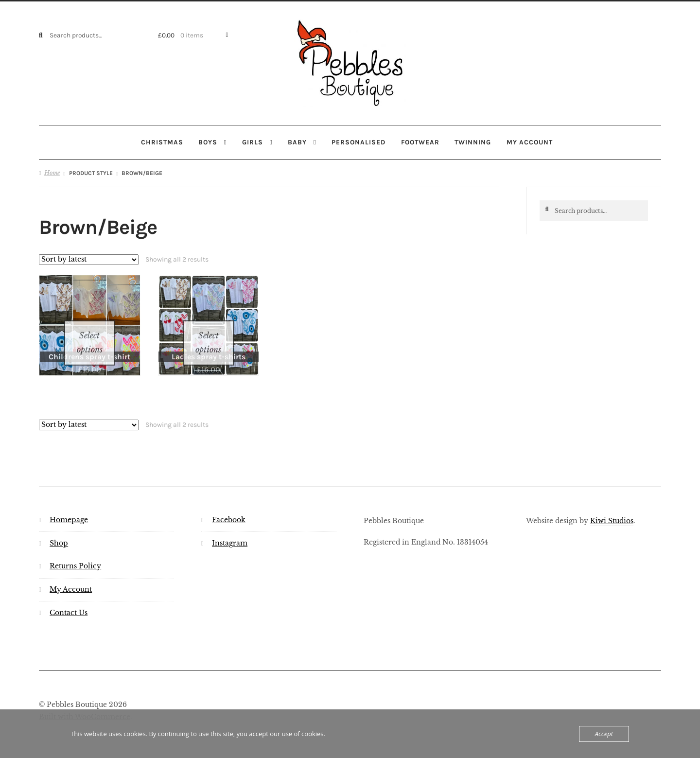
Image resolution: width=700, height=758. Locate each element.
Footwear (420, 142)
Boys (208, 142)
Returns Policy (75, 555)
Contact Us (69, 601)
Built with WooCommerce (85, 705)
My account (530, 142)
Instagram (230, 531)
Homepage (69, 508)
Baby (297, 142)
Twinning (473, 142)
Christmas (162, 142)
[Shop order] (89, 259)
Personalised (359, 142)
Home (52, 173)
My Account (71, 578)
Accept (604, 734)
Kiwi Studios (612, 509)
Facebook (229, 508)
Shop (59, 531)
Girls (253, 142)
